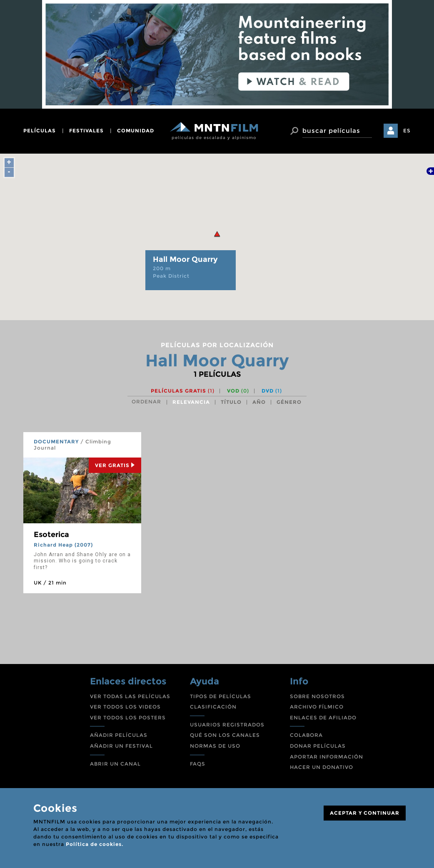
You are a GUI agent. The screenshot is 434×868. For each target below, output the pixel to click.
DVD (272, 391)
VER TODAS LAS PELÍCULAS (130, 696)
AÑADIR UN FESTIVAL (121, 746)
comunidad (136, 131)
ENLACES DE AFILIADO (323, 718)
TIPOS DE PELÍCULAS (221, 696)
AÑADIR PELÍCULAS (119, 735)
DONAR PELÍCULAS (318, 746)
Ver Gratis (115, 465)
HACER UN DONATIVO (322, 767)
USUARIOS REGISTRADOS (227, 725)
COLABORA (306, 735)
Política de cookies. (95, 844)
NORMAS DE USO (215, 746)
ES (407, 131)
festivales (86, 131)
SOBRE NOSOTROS (317, 696)
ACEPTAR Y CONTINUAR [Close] (365, 813)
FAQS (198, 764)
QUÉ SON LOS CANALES (225, 735)
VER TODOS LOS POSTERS (128, 718)
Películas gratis (183, 391)
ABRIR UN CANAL (115, 764)
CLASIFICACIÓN (213, 707)
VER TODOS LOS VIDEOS (125, 707)
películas (40, 131)
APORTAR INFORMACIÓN (327, 757)
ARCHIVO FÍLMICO (317, 707)
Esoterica (51, 535)
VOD (238, 391)
